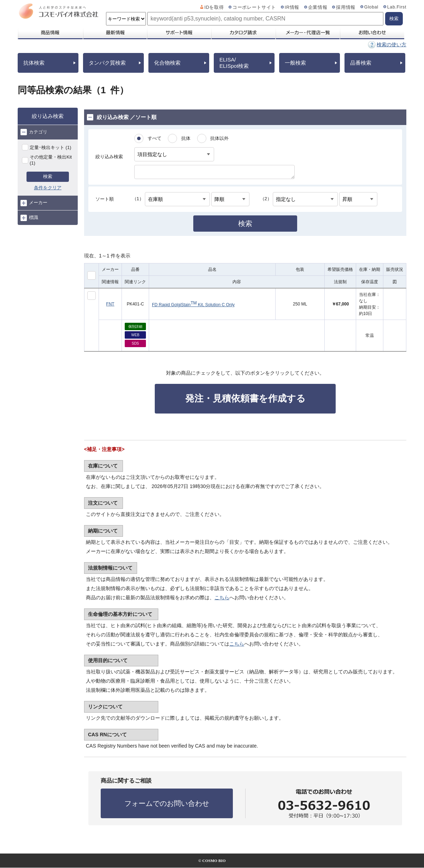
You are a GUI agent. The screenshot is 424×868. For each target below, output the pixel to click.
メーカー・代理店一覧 (307, 32)
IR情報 (292, 7)
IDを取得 (214, 7)
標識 (29, 218)
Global (371, 7)
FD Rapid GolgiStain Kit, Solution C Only (193, 304)
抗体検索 (34, 63)
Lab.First (397, 7)
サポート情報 (179, 32)
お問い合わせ (372, 32)
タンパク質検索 (107, 63)
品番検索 (361, 63)
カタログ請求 (243, 32)
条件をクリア (48, 188)
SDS (136, 343)
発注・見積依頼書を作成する (245, 398)
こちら (222, 598)
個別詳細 (135, 326)
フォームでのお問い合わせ (167, 803)
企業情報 (318, 7)
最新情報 (114, 32)
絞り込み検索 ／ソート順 (122, 117)
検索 (48, 176)
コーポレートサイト (254, 7)
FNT (110, 304)
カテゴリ (34, 132)
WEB (136, 335)
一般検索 (295, 63)
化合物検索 (167, 63)
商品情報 (50, 32)
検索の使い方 (391, 44)
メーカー (34, 203)
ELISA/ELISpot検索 (234, 63)
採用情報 (346, 7)
